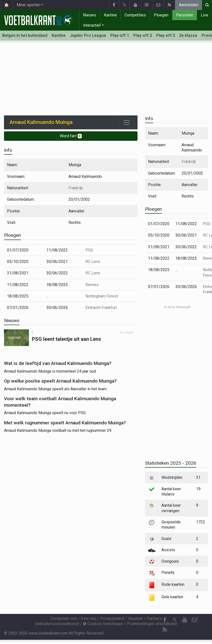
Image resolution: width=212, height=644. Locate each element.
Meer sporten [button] (29, 5)
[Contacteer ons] (195, 620)
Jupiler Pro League (88, 35)
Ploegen (161, 15)
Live (205, 15)
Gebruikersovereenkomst (57, 624)
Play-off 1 (120, 35)
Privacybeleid (112, 619)
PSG (89, 250)
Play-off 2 (143, 35)
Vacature (135, 619)
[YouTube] (185, 620)
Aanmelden (189, 5)
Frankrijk (76, 188)
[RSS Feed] (165, 630)
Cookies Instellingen (103, 624)
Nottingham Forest (102, 296)
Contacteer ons (64, 619)
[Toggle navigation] (127, 122)
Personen (185, 15)
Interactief (92, 25)
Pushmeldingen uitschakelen (152, 624)
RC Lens (93, 262)
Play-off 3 (166, 35)
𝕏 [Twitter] (175, 620)
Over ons (89, 619)
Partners (154, 619)
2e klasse (188, 35)
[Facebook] (165, 620)
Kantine (110, 15)
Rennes (92, 285)
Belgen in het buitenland (25, 35)
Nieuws (90, 15)
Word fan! (71, 136)
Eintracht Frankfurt (101, 308)
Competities (135, 15)
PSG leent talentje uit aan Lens (67, 339)
